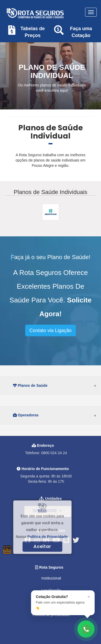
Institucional (51, 578)
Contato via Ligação (50, 330)
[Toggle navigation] (91, 12)
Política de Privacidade (48, 537)
